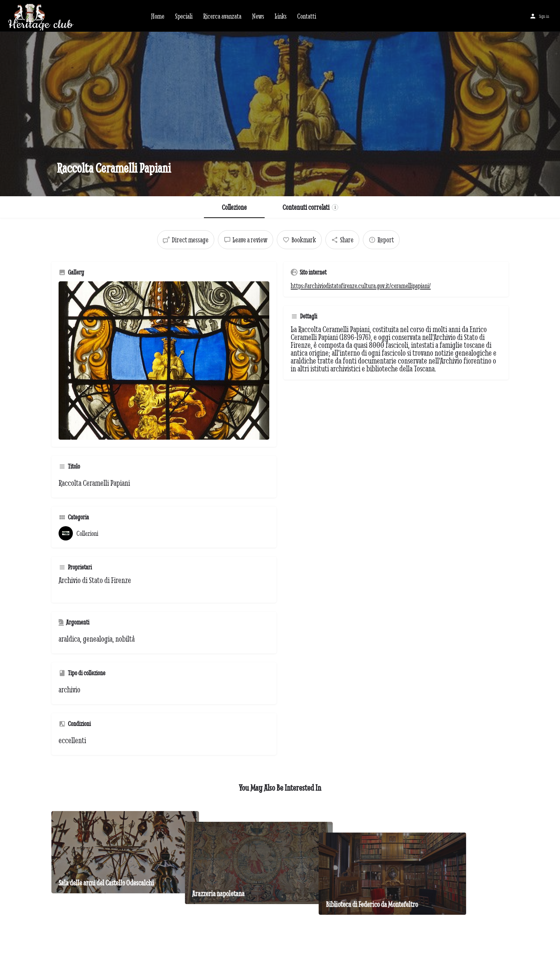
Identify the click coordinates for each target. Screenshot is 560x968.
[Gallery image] (164, 360)
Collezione (234, 207)
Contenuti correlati (310, 207)
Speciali (184, 16)
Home (158, 16)
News (258, 16)
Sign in (544, 16)
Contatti (307, 16)
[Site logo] (73, 15)
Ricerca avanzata (222, 16)
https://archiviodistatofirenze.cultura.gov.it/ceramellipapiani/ (361, 286)
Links (281, 16)
